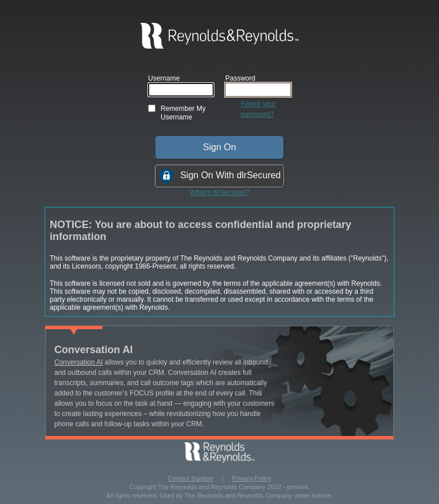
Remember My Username (183, 113)
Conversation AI (79, 362)
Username (164, 78)
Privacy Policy (252, 478)
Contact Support (191, 478)
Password (240, 78)
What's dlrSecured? (219, 193)
